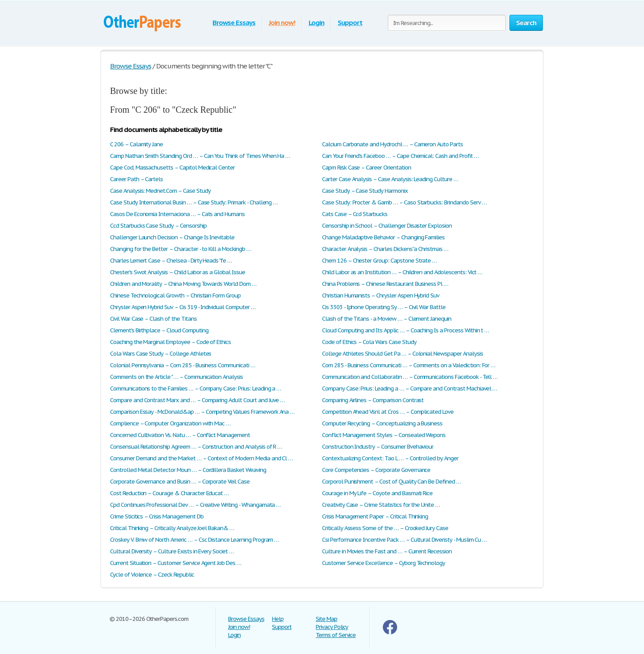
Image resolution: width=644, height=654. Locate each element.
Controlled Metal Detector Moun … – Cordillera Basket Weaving (188, 470)
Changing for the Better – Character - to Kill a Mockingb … (180, 249)
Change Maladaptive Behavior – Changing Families (383, 237)
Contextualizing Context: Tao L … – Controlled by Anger (390, 458)
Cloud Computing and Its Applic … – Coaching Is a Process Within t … (405, 330)
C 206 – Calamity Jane (136, 144)
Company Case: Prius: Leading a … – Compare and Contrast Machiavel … (409, 389)
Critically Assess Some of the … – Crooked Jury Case (385, 528)
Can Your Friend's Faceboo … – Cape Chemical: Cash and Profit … (400, 156)
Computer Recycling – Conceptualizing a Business (382, 423)
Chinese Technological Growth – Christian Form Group (175, 295)
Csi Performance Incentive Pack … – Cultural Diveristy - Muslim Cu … (404, 540)
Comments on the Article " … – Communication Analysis (176, 377)
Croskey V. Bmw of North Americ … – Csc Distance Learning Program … (194, 540)
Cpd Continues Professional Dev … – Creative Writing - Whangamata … (195, 505)
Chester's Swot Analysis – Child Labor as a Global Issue (178, 272)
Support (350, 23)
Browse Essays (234, 23)
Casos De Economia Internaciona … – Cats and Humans (177, 214)
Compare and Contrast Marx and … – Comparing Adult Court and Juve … (197, 400)
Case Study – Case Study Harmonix (365, 191)
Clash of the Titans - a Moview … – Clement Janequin (387, 319)
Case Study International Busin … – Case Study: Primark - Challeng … (194, 202)
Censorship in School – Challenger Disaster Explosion (387, 226)
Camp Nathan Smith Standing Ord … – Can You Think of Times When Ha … (200, 156)
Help (278, 619)
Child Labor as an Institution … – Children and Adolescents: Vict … (402, 272)
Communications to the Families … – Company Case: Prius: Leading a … (195, 389)
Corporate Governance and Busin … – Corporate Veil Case (180, 482)
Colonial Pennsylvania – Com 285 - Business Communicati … (182, 365)
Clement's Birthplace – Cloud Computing (159, 330)
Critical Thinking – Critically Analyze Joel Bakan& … (172, 528)
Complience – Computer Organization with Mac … (170, 423)
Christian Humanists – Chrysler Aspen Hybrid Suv (381, 295)
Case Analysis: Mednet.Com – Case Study (160, 191)
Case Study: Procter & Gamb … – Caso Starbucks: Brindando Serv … (404, 202)
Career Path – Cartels (136, 179)
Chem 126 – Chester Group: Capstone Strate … (379, 261)
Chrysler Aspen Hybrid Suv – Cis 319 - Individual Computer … (183, 307)
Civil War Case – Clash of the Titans (153, 319)
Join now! (282, 23)
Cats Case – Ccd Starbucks (355, 214)
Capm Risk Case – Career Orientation (366, 168)
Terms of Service (336, 635)
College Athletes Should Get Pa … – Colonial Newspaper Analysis (402, 354)
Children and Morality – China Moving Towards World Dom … (183, 284)
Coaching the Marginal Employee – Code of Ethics (170, 342)
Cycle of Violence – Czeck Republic (152, 575)
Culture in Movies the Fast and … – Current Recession (387, 551)
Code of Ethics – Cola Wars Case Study (369, 342)
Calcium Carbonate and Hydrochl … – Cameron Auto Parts (392, 144)
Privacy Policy (332, 627)
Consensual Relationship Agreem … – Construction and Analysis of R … (196, 447)
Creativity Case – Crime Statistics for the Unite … (381, 505)
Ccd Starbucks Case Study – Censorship (158, 226)
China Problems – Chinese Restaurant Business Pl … (385, 284)
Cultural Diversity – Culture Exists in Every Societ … (172, 551)
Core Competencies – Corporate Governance (376, 470)
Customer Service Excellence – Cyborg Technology (383, 563)
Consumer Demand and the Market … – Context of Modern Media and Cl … (201, 458)
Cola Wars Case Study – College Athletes (161, 354)
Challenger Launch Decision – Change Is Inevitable (172, 237)
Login (317, 23)
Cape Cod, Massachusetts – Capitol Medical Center (172, 168)
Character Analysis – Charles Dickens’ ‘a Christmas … (385, 249)
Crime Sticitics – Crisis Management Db (157, 516)
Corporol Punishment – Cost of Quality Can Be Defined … (391, 482)
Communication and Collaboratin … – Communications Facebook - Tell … (410, 377)
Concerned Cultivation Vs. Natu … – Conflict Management (180, 435)
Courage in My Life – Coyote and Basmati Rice (377, 493)
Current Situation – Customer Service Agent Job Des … (176, 563)
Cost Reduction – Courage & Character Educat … (169, 493)
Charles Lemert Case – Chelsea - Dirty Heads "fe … (171, 261)
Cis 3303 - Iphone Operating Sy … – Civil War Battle (384, 307)
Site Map (326, 619)
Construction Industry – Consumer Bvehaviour (378, 447)
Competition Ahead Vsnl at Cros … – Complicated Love (388, 412)
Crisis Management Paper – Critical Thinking (375, 516)
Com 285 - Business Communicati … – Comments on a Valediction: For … (409, 365)
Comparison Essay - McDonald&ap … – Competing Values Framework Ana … (202, 412)
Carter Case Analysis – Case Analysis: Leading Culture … (390, 179)
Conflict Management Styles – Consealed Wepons (384, 435)
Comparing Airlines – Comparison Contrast (373, 400)
